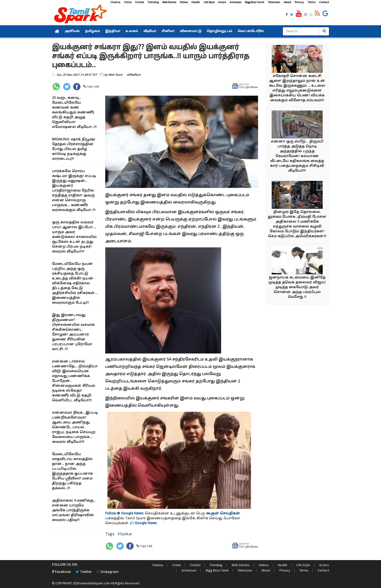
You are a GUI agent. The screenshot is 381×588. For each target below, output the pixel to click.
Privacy (299, 2)
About (287, 2)
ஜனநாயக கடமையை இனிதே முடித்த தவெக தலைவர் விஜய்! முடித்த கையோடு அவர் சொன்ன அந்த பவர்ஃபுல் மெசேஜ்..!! (297, 287)
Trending (153, 2)
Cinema (115, 2)
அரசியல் (72, 31)
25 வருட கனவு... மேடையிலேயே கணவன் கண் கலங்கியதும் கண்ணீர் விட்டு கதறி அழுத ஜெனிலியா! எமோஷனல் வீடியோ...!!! (74, 113)
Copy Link (92, 86)
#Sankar (125, 534)
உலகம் (132, 31)
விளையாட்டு (191, 31)
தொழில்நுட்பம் (220, 31)
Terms (312, 2)
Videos (184, 2)
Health (196, 2)
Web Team (115, 75)
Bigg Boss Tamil (255, 2)
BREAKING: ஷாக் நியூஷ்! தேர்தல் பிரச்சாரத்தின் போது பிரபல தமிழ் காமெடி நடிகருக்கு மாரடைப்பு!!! (74, 149)
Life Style (209, 2)
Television (274, 2)
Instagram (108, 572)
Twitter (84, 572)
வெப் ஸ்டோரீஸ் (251, 31)
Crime (128, 2)
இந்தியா (113, 31)
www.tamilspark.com (95, 583)
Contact (324, 2)
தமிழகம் (92, 31)
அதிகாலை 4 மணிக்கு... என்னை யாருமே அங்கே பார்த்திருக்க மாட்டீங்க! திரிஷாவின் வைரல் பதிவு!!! (74, 510)
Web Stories (169, 2)
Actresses (235, 2)
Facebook (61, 572)
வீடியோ (150, 31)
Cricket (139, 2)
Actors (222, 2)
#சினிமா (134, 75)
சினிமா (168, 31)
